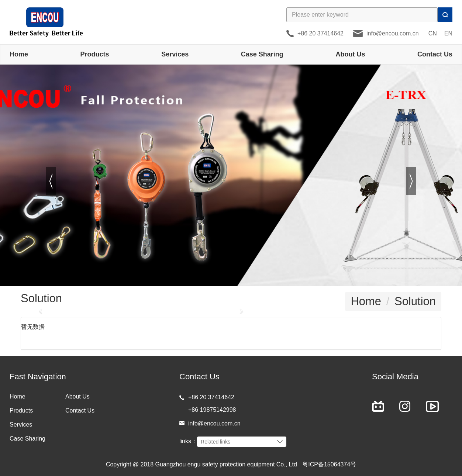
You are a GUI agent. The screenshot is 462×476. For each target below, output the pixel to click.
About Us (350, 54)
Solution (415, 301)
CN (433, 33)
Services (175, 54)
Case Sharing (262, 54)
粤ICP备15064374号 (329, 464)
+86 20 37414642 (320, 33)
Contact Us (435, 54)
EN (448, 33)
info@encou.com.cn (393, 33)
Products (95, 54)
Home (19, 54)
